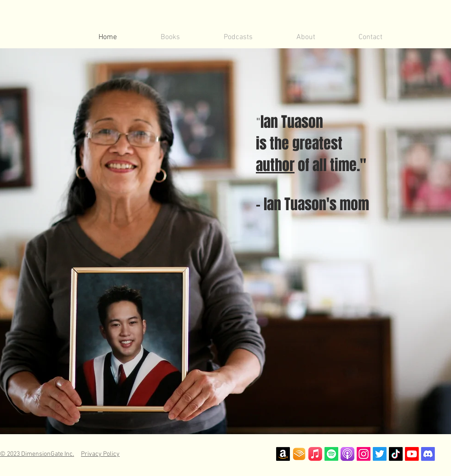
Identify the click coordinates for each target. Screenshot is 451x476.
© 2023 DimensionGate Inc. (37, 454)
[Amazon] (283, 454)
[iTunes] (315, 454)
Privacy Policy (100, 454)
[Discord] (428, 454)
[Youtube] (412, 454)
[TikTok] (396, 454)
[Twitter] (380, 454)
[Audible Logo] (299, 454)
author (275, 165)
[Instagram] (364, 454)
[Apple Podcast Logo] (347, 454)
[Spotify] (331, 454)
